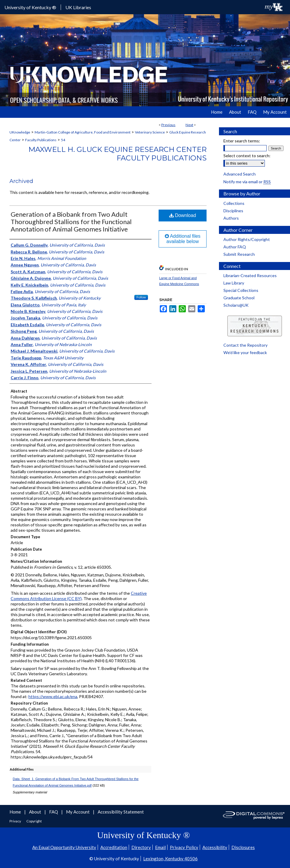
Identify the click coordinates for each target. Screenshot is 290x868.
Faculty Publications (41, 140)
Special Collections (241, 290)
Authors (231, 218)
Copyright (34, 821)
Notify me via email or (247, 182)
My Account (78, 812)
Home (16, 812)
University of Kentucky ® (30, 7)
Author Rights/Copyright (247, 239)
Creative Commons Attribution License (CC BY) (79, 596)
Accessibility (215, 847)
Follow (141, 297)
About (36, 812)
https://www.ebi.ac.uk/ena (53, 696)
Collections (234, 203)
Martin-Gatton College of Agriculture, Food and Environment (83, 132)
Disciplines (233, 211)
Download (183, 215)
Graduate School (239, 298)
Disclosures (243, 847)
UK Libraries (78, 7)
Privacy (16, 821)
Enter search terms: (242, 141)
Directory (141, 847)
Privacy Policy (184, 847)
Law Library (234, 283)
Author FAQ (235, 247)
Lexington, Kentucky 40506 (170, 859)
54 (63, 140)
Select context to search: (247, 156)
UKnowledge (20, 132)
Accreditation (114, 847)
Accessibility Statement (121, 812)
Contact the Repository (245, 345)
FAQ (54, 812)
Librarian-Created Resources (250, 275)
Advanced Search (240, 174)
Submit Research (239, 254)
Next (189, 125)
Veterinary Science (150, 132)
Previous (168, 125)
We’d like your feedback (245, 352)
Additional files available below (183, 239)
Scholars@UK (236, 305)
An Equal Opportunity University (64, 847)
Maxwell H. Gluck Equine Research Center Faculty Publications (117, 154)
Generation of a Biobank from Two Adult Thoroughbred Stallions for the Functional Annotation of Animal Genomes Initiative (71, 222)
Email (160, 847)
